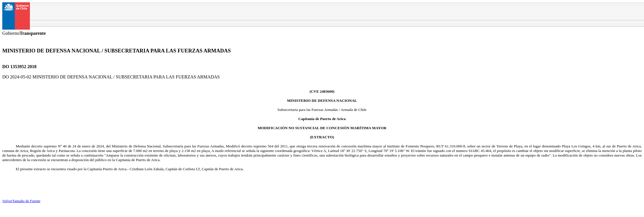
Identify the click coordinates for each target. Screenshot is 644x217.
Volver (7, 201)
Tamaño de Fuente (26, 201)
